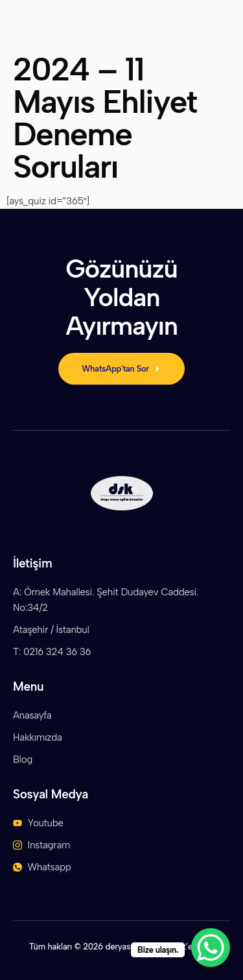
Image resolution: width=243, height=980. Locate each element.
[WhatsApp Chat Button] (211, 948)
